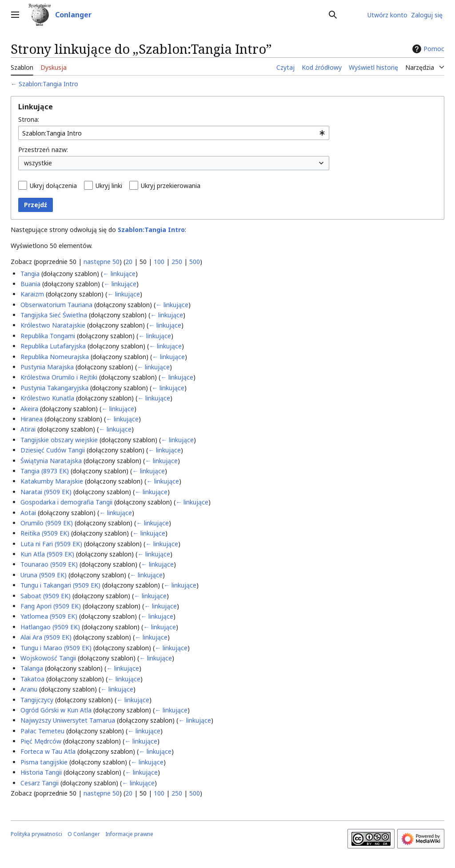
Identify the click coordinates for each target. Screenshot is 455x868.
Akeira (29, 409)
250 (177, 262)
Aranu (29, 689)
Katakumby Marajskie (52, 481)
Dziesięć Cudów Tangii (53, 450)
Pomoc (427, 49)
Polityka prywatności (36, 834)
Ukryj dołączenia (53, 186)
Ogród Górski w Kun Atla (56, 710)
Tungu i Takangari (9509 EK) (60, 585)
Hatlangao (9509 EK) (50, 627)
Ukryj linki (109, 186)
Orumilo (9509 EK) (47, 523)
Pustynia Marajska (47, 367)
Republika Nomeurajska (55, 357)
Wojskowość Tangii (48, 658)
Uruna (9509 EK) (44, 575)
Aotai (28, 513)
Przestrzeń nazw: (43, 150)
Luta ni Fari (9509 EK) (51, 544)
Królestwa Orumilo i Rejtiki (59, 377)
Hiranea (32, 419)
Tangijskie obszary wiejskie (59, 440)
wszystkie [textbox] (38, 163)
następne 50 (102, 262)
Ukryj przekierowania (171, 186)
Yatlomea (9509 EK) (49, 616)
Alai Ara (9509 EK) (46, 637)
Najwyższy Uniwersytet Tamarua (68, 720)
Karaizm (32, 294)
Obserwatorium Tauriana (56, 305)
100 (159, 262)
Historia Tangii (41, 772)
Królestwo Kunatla (47, 398)
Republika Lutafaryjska (53, 346)
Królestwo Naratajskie (53, 325)
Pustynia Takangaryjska (54, 388)
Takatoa (32, 679)
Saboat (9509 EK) (46, 596)
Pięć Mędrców (41, 741)
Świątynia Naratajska (51, 461)
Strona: (29, 119)
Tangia (30, 274)
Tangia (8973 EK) (45, 471)
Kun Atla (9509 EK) (47, 554)
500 (195, 262)
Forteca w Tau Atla (48, 751)
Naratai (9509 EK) (46, 492)
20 (129, 262)
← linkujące (119, 274)
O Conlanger (84, 834)
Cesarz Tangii (40, 783)
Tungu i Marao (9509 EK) (56, 648)
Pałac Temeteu (42, 731)
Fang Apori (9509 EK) (51, 606)
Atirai (28, 429)
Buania (30, 284)
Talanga (32, 668)
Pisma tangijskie (44, 762)
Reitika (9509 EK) (45, 533)
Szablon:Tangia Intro (48, 84)
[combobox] (174, 133)
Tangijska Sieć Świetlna (54, 315)
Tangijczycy (37, 700)
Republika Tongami (48, 336)
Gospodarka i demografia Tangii (66, 502)
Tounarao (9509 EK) (49, 564)
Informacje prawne (129, 834)
